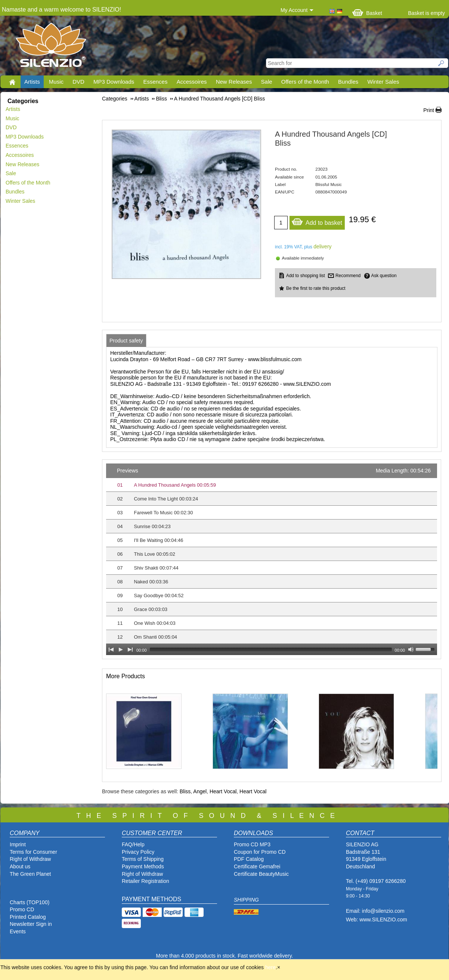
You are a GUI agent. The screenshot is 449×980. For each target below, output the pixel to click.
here (270, 967)
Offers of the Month (305, 82)
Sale (267, 82)
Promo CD (22, 909)
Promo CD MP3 (252, 844)
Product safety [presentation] (126, 341)
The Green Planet (30, 874)
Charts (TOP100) (30, 902)
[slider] (271, 649)
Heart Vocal (223, 791)
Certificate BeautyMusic (261, 874)
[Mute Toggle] (411, 649)
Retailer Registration (145, 881)
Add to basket (317, 221)
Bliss (185, 791)
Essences (155, 82)
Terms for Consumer (33, 852)
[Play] (121, 649)
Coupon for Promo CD (260, 852)
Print (429, 110)
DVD (78, 82)
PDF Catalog (249, 859)
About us (20, 866)
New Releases (234, 82)
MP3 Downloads (114, 82)
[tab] (126, 341)
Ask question (384, 276)
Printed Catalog (28, 917)
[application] (272, 559)
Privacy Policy (138, 852)
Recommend (348, 276)
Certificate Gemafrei (257, 866)
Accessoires (192, 82)
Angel (200, 791)
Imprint (18, 844)
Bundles (348, 82)
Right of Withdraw (30, 859)
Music (56, 82)
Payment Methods (143, 866)
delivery (322, 246)
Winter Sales (383, 82)
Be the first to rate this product (316, 288)
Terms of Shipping (143, 859)
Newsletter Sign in (31, 924)
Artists (32, 82)
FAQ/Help (133, 844)
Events (18, 931)
